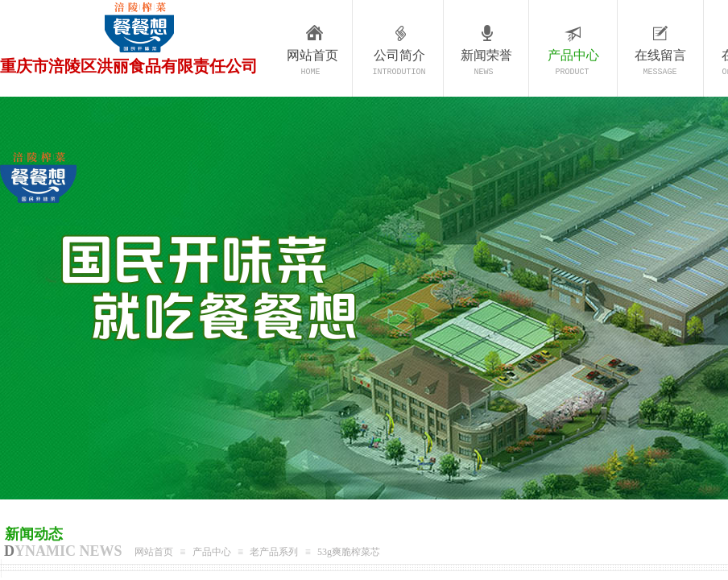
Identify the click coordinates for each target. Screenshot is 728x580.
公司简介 (399, 55)
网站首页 (312, 55)
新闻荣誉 (486, 55)
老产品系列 (274, 552)
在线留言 (660, 55)
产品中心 (573, 55)
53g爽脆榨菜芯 (349, 552)
